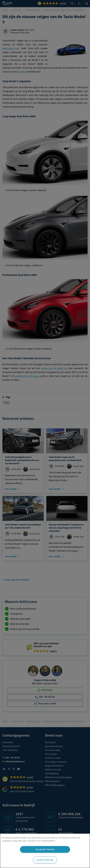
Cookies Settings (45, 860)
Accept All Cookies (45, 849)
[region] (45, 851)
